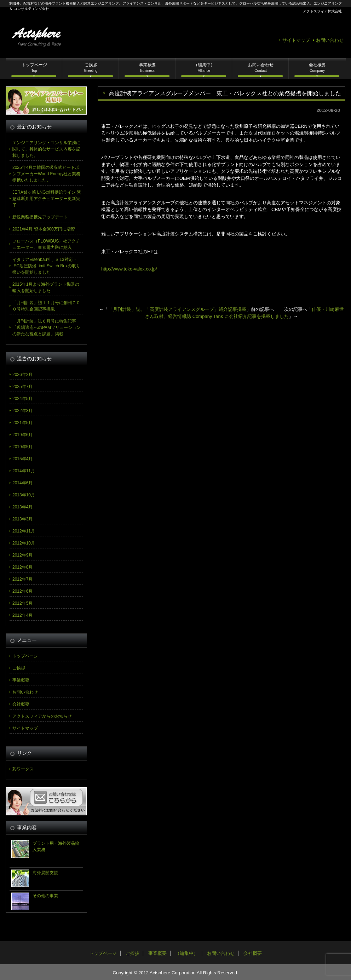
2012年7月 (22, 579)
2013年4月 (22, 507)
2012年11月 (24, 531)
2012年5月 (22, 603)
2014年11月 (24, 471)
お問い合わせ (330, 40)
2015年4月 (22, 459)
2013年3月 (22, 519)
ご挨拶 (91, 67)
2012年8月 (22, 567)
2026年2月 (22, 375)
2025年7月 (22, 387)
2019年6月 (22, 435)
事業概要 (148, 67)
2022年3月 (22, 411)
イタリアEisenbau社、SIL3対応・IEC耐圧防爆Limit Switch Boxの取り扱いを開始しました (46, 266)
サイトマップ (296, 40)
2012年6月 (22, 591)
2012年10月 (24, 543)
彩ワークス (23, 769)
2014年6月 (22, 483)
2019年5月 (22, 447)
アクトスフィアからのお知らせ (42, 716)
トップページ (34, 67)
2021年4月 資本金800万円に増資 (44, 229)
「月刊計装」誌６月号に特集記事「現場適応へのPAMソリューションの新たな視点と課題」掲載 (47, 327)
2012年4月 (22, 615)
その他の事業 (45, 896)
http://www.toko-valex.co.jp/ (129, 269)
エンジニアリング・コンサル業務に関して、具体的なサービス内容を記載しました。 (46, 149)
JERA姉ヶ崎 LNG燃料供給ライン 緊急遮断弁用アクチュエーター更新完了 (47, 199)
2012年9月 (22, 555)
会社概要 (317, 67)
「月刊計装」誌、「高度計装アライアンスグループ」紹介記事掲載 (177, 309)
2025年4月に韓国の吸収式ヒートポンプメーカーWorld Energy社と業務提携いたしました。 (46, 174)
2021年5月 (22, 423)
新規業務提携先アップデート (40, 217)
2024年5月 (22, 399)
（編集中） (204, 67)
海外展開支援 (45, 873)
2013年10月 (24, 495)
